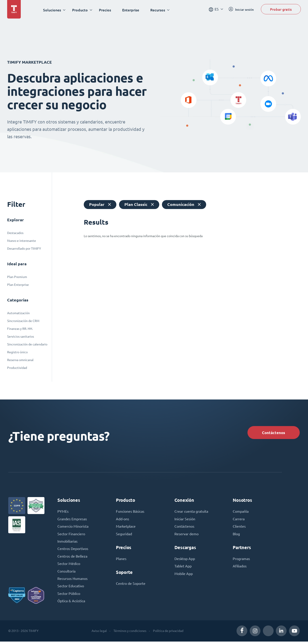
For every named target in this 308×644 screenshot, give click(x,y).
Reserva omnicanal (20, 360)
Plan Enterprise (18, 285)
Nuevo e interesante (22, 241)
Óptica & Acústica (71, 604)
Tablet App (183, 568)
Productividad (17, 368)
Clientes (239, 528)
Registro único (17, 352)
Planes (121, 560)
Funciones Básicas (130, 512)
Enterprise (131, 10)
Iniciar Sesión (185, 520)
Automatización (18, 313)
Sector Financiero (71, 535)
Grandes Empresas (72, 520)
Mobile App (184, 575)
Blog (236, 535)
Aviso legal (99, 633)
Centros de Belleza (72, 558)
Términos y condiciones (130, 633)
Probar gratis (281, 10)
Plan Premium (17, 277)
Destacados (15, 233)
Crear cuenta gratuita (191, 512)
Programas (241, 560)
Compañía (241, 512)
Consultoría (66, 573)
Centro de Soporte (131, 585)
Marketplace (126, 528)
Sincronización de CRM (23, 321)
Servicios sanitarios (21, 337)
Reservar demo (186, 535)
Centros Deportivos (73, 550)
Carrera (239, 520)
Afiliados (240, 568)
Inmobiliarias (67, 543)
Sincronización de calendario (27, 344)
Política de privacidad (168, 633)
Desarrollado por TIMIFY (24, 249)
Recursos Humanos (72, 581)
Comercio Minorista (73, 528)
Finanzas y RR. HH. (20, 329)
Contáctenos (272, 433)
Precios (106, 10)
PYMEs (63, 512)
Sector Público (69, 596)
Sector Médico (69, 566)
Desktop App (185, 560)
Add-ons (123, 520)
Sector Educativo (71, 588)
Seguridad (124, 535)
